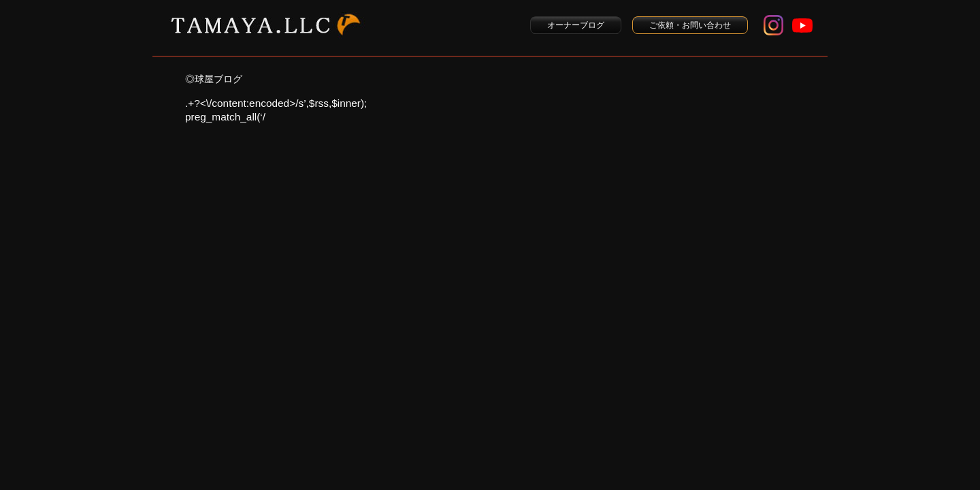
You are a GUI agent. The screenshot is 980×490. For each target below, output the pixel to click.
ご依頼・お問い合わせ (690, 25)
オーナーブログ (576, 25)
